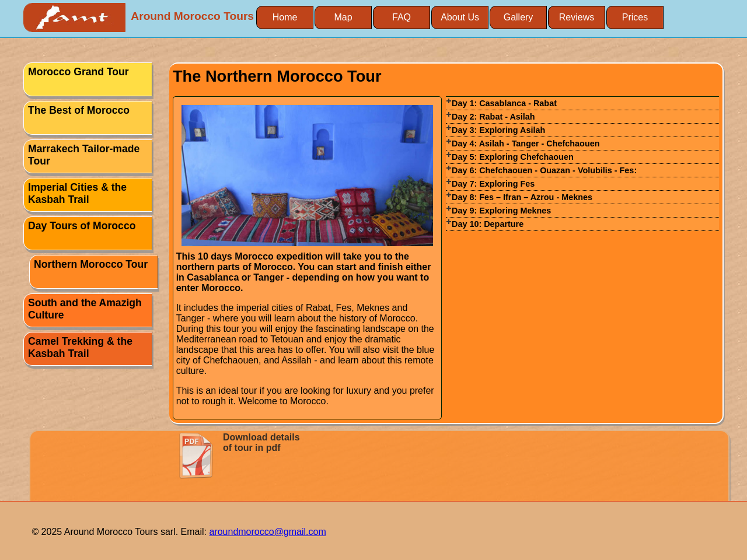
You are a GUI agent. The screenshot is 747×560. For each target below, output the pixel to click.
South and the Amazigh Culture (85, 309)
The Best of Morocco (79, 110)
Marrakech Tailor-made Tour (84, 155)
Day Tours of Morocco (82, 226)
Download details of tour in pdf (261, 442)
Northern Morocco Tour (91, 264)
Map (343, 17)
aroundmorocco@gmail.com (267, 532)
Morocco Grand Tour (78, 72)
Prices (635, 17)
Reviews (577, 17)
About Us (460, 17)
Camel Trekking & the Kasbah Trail (80, 347)
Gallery (519, 17)
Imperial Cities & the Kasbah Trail (77, 193)
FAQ (402, 17)
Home (285, 17)
